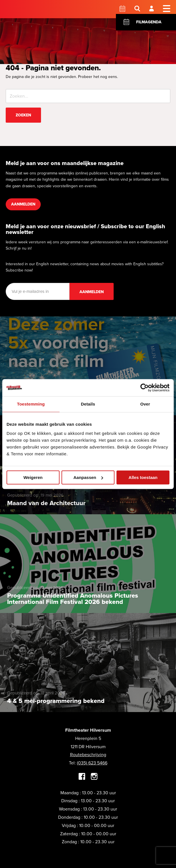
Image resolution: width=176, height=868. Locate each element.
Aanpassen (88, 477)
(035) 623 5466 (92, 763)
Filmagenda (149, 22)
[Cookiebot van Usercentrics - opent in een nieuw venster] (145, 388)
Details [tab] (88, 404)
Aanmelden (23, 204)
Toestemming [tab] (31, 404)
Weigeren (33, 477)
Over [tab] (145, 404)
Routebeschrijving (88, 755)
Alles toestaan (143, 477)
